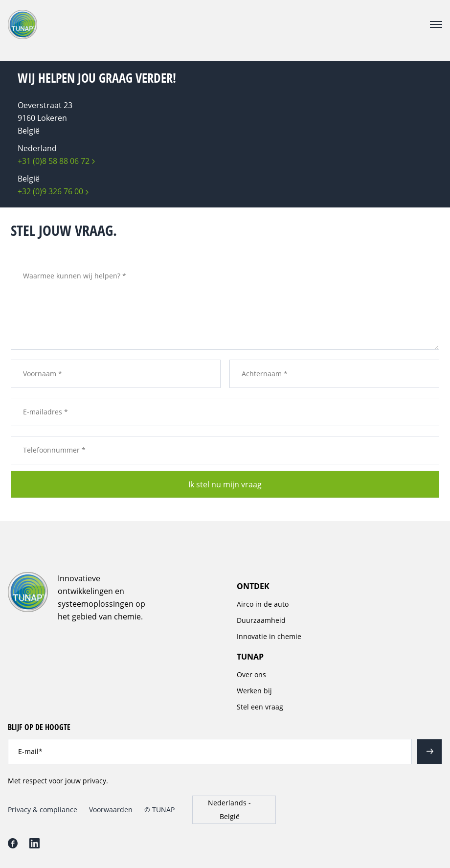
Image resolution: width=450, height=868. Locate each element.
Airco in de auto (263, 604)
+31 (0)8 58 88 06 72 (54, 161)
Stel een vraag (260, 707)
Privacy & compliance (43, 810)
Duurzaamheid (261, 620)
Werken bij (254, 691)
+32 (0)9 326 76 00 (50, 191)
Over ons (251, 674)
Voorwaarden (111, 810)
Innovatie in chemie (269, 636)
